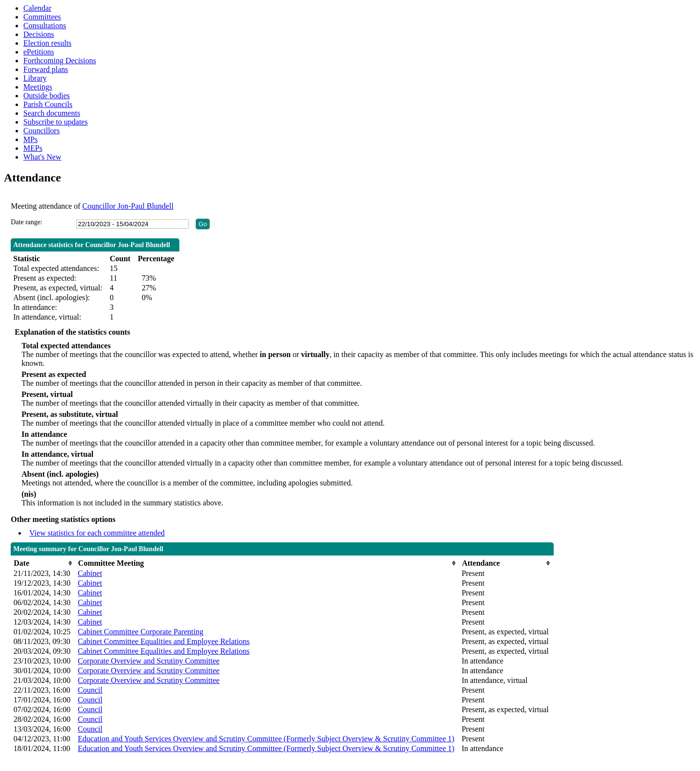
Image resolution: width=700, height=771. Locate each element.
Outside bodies (47, 96)
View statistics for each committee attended (97, 533)
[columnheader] (43, 563)
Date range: (26, 222)
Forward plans (46, 69)
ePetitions (39, 52)
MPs (30, 139)
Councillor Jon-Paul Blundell (128, 206)
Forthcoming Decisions (60, 61)
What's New (42, 157)
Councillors (42, 131)
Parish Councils (48, 104)
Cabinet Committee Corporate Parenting (140, 632)
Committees (42, 17)
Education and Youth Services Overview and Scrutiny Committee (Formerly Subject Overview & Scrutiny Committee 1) (266, 739)
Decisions (39, 34)
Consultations (45, 26)
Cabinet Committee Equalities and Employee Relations (164, 641)
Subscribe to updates (55, 122)
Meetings (38, 87)
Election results (47, 43)
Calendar (37, 8)
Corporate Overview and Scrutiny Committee (149, 661)
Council (90, 690)
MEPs (33, 148)
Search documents (52, 113)
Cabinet (90, 573)
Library (35, 78)
